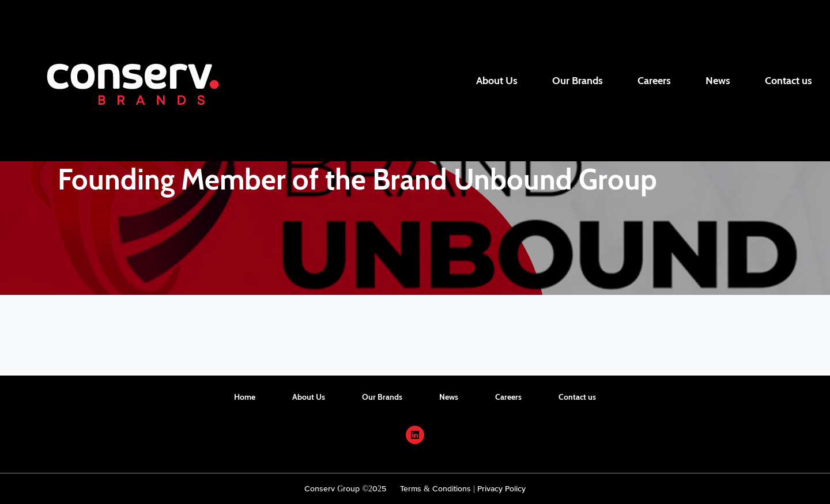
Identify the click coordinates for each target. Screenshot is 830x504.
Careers (654, 81)
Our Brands (578, 81)
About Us (497, 81)
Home (245, 397)
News (718, 81)
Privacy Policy (501, 488)
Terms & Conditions (435, 488)
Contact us (788, 81)
